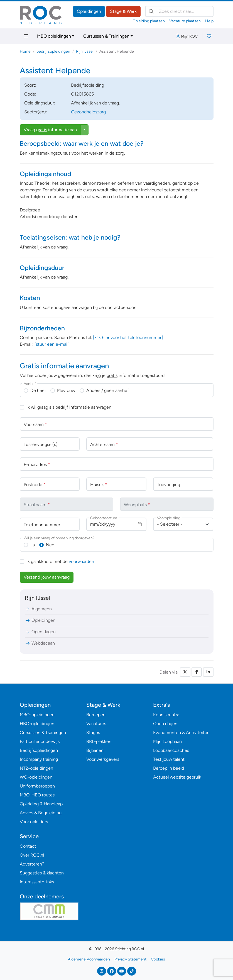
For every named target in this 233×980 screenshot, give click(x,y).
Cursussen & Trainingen (106, 36)
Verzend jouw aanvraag (47, 577)
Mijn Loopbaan (167, 741)
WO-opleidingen (36, 777)
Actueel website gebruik (177, 777)
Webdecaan (40, 643)
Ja (33, 545)
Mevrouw (66, 390)
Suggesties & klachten (42, 873)
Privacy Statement (130, 959)
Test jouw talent (169, 759)
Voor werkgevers (103, 759)
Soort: (30, 85)
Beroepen (96, 715)
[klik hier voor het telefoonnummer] (128, 337)
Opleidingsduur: (40, 103)
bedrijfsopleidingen (53, 51)
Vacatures (96, 724)
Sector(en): (36, 112)
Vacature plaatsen (185, 21)
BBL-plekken (99, 741)
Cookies (158, 959)
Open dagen (40, 632)
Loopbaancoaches (171, 750)
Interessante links (37, 882)
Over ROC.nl (32, 855)
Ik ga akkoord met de (60, 561)
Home (25, 51)
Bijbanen (95, 750)
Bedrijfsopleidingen (39, 750)
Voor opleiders (34, 822)
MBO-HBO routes (37, 795)
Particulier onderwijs (40, 741)
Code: (30, 94)
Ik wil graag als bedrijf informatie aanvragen (69, 407)
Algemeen (38, 609)
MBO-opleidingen (37, 715)
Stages (93, 732)
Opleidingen (89, 11)
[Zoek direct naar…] (179, 11)
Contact (28, 846)
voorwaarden (81, 561)
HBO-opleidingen (37, 724)
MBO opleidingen (54, 36)
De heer (38, 390)
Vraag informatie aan (50, 130)
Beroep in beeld (169, 768)
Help (209, 21)
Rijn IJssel (85, 51)
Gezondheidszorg (88, 112)
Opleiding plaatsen (149, 21)
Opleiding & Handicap (41, 804)
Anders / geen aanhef (108, 390)
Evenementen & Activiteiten (181, 732)
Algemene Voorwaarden (89, 959)
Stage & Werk (123, 11)
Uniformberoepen (37, 786)
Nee (50, 545)
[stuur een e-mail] (52, 344)
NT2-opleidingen (36, 768)
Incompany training (39, 759)
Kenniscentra (166, 715)
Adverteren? (32, 864)
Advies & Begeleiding (41, 813)
